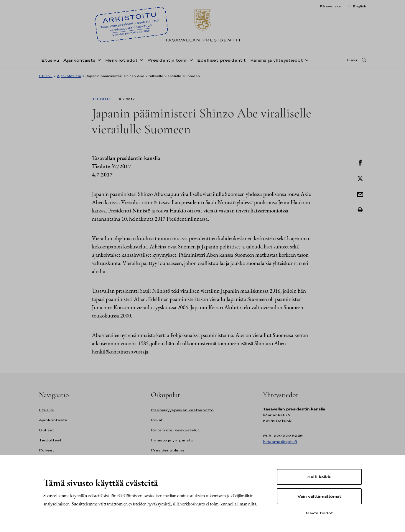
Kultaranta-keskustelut (175, 430)
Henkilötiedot (121, 60)
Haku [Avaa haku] (353, 60)
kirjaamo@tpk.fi (280, 442)
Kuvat (157, 420)
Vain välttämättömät (319, 496)
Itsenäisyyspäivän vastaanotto (182, 410)
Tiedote (103, 99)
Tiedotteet (50, 440)
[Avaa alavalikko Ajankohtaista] (98, 60)
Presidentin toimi (167, 60)
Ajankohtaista (79, 60)
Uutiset (47, 430)
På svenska (330, 6)
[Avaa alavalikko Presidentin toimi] (190, 60)
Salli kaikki (319, 477)
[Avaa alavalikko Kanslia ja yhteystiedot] (306, 60)
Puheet (47, 450)
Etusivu (50, 60)
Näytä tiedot (319, 513)
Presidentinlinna (168, 450)
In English (357, 6)
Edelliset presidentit (221, 60)
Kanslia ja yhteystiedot (276, 60)
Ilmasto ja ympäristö (172, 440)
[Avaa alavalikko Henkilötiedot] (140, 60)
